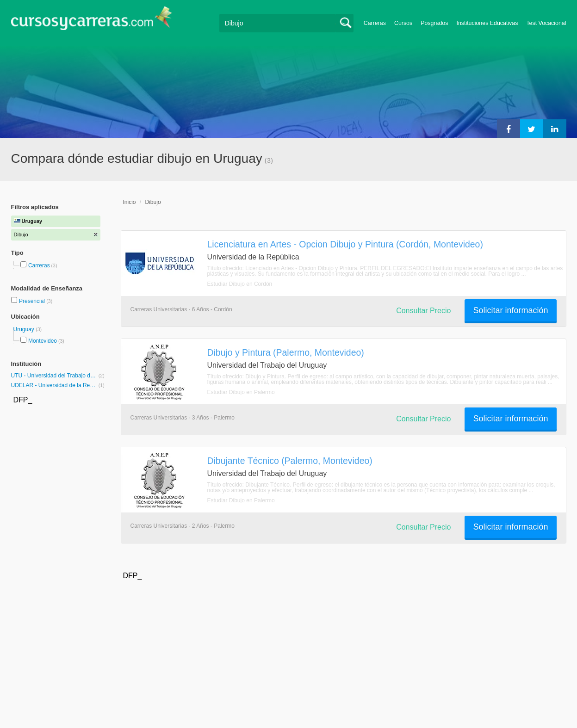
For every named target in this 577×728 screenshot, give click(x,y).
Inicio (130, 202)
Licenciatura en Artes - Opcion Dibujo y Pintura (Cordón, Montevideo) (345, 244)
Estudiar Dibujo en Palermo (241, 392)
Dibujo (153, 202)
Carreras (375, 23)
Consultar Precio (423, 311)
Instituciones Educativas (487, 23)
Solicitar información (510, 310)
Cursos (403, 23)
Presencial (33, 301)
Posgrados (434, 23)
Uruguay (25, 329)
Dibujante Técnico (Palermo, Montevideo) (290, 461)
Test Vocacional (546, 23)
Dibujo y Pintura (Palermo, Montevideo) (286, 352)
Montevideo (43, 341)
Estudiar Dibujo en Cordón (240, 284)
